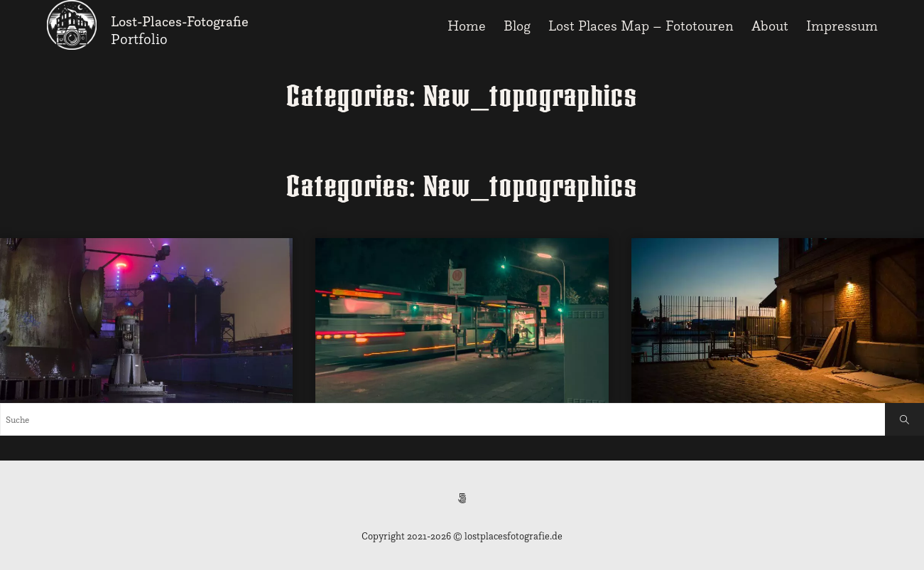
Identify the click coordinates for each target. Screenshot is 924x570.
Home (467, 26)
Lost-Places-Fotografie (180, 21)
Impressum (842, 26)
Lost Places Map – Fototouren (641, 26)
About (770, 26)
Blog (517, 26)
